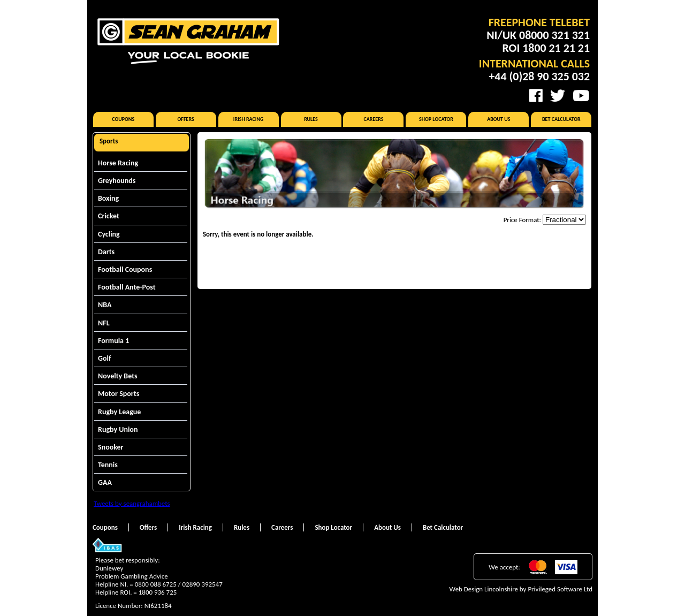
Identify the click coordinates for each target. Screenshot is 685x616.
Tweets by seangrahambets (132, 503)
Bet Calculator (561, 119)
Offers (186, 119)
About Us (498, 119)
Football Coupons (125, 269)
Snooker (111, 447)
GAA (105, 482)
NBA (105, 305)
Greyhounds (117, 181)
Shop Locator (436, 119)
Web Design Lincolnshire (484, 589)
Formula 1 (113, 341)
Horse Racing (118, 163)
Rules (311, 119)
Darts (106, 252)
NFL (104, 323)
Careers (373, 119)
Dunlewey (109, 568)
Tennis (108, 465)
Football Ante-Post (127, 287)
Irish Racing (249, 119)
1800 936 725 (158, 592)
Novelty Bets (118, 376)
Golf (104, 358)
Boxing (108, 198)
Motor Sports (119, 394)
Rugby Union (118, 429)
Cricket (109, 216)
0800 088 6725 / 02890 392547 (179, 584)
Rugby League (119, 412)
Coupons (123, 119)
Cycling (109, 234)
